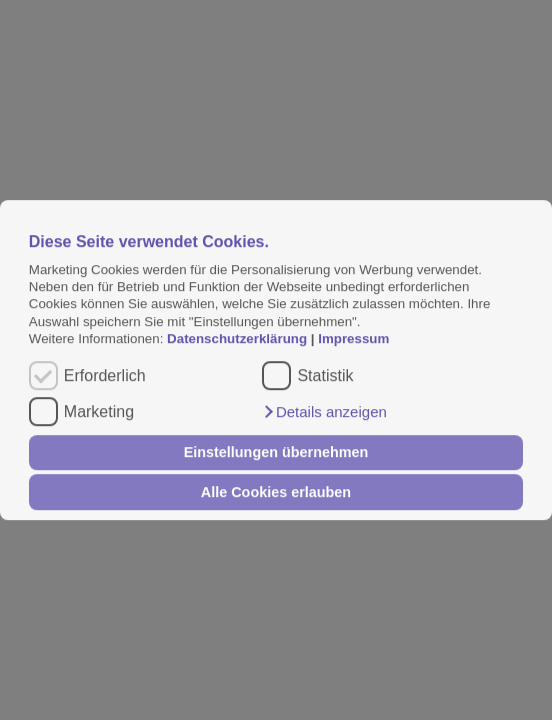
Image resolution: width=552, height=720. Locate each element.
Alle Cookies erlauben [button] (276, 492)
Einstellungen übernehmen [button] (276, 453)
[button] (324, 412)
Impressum (353, 338)
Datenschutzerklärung (239, 338)
